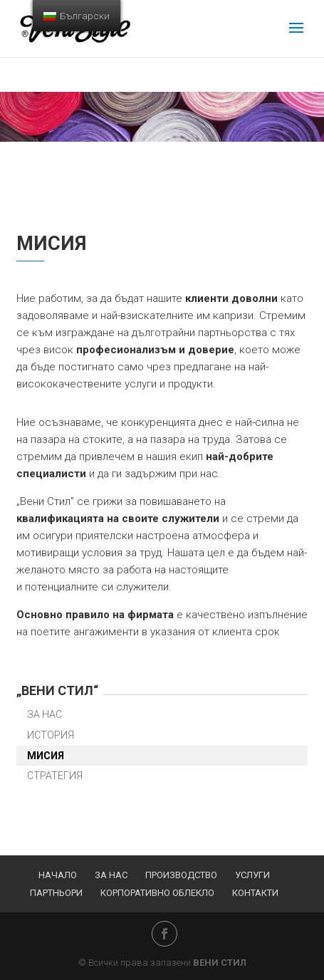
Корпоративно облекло (157, 893)
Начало (58, 875)
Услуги (252, 875)
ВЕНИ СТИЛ (220, 963)
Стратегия (55, 776)
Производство (181, 875)
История (51, 735)
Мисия (46, 756)
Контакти (255, 893)
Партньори (56, 893)
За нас (45, 714)
